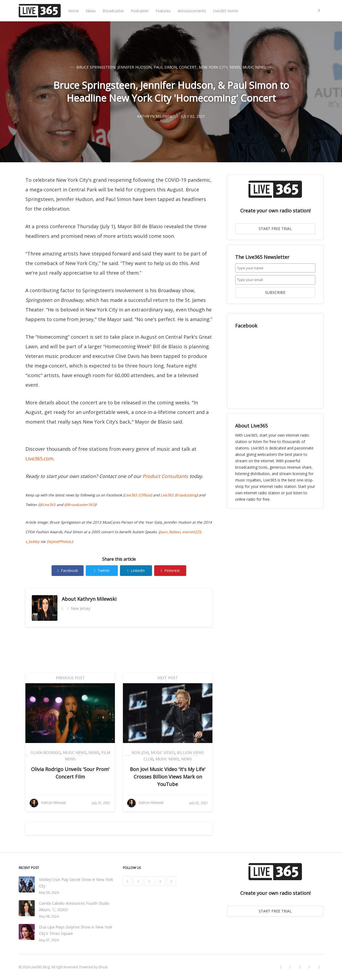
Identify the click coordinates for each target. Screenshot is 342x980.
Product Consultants (165, 476)
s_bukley (32, 542)
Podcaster (140, 11)
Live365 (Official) (138, 495)
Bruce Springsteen (96, 67)
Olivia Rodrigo (46, 752)
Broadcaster (113, 11)
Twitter (102, 570)
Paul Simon (165, 67)
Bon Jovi (140, 752)
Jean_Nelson (170, 532)
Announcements (192, 11)
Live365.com (39, 459)
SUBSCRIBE (275, 292)
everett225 (192, 532)
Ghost (103, 967)
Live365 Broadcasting (179, 495)
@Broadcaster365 (79, 505)
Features (163, 11)
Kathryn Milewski (97, 599)
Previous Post (70, 678)
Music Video (163, 752)
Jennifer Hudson (134, 67)
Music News (254, 67)
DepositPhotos (59, 542)
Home (73, 11)
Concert (188, 67)
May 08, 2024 (49, 916)
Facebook (67, 570)
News (91, 11)
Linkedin (136, 570)
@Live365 (47, 505)
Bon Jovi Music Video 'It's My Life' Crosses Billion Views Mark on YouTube (168, 777)
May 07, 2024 (49, 940)
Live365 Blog (40, 967)
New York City (213, 67)
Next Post (168, 678)
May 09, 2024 (49, 893)
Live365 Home (226, 11)
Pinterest (170, 570)
